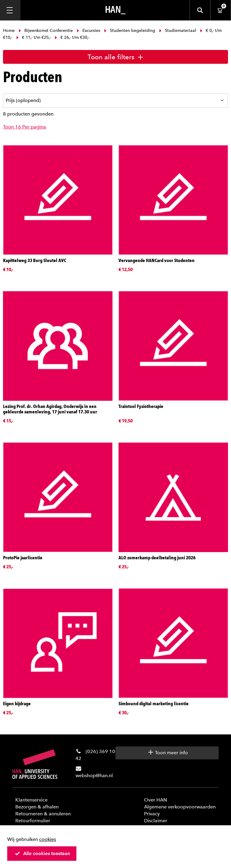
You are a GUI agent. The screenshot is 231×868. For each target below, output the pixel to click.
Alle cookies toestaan (42, 853)
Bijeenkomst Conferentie (46, 31)
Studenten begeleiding (130, 31)
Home (9, 31)
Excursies (88, 31)
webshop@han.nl (94, 775)
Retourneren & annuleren (43, 814)
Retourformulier (33, 821)
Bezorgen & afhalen (37, 807)
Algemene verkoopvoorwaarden (180, 807)
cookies (48, 839)
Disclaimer (156, 821)
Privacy (152, 814)
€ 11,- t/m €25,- (34, 37)
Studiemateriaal (178, 31)
